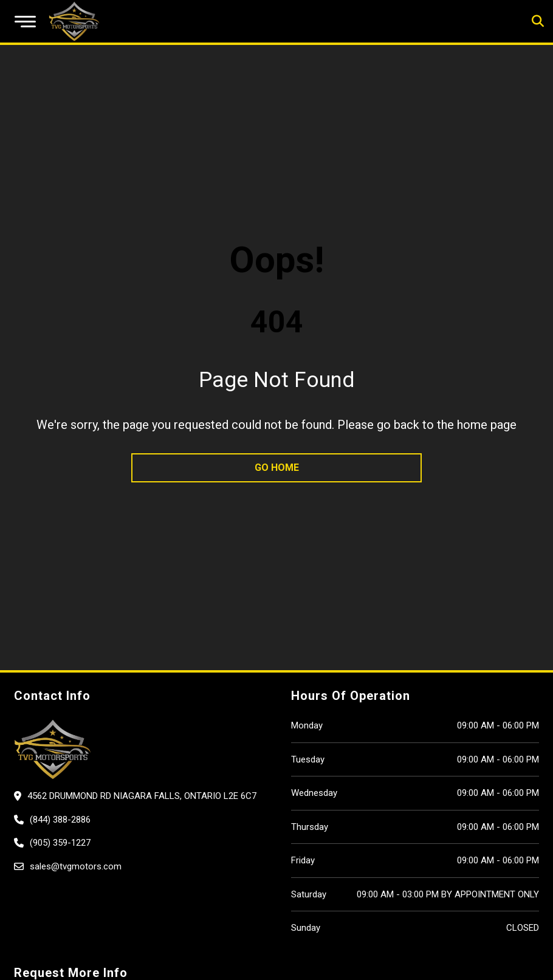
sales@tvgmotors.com (76, 866)
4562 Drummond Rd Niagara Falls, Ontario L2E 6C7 (142, 796)
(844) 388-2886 (60, 820)
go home (277, 468)
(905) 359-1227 (60, 843)
